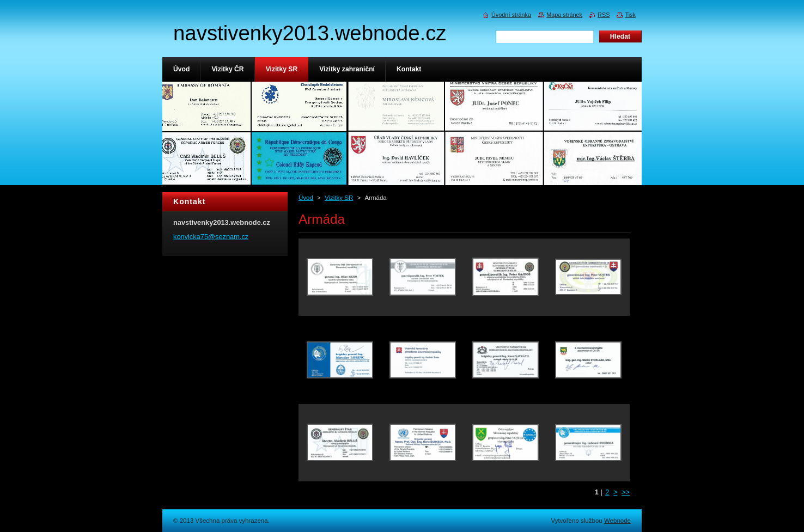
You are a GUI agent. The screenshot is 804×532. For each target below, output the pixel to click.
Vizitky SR (339, 198)
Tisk (630, 15)
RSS (604, 15)
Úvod (306, 198)
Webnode (617, 521)
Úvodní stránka (511, 15)
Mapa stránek (564, 15)
